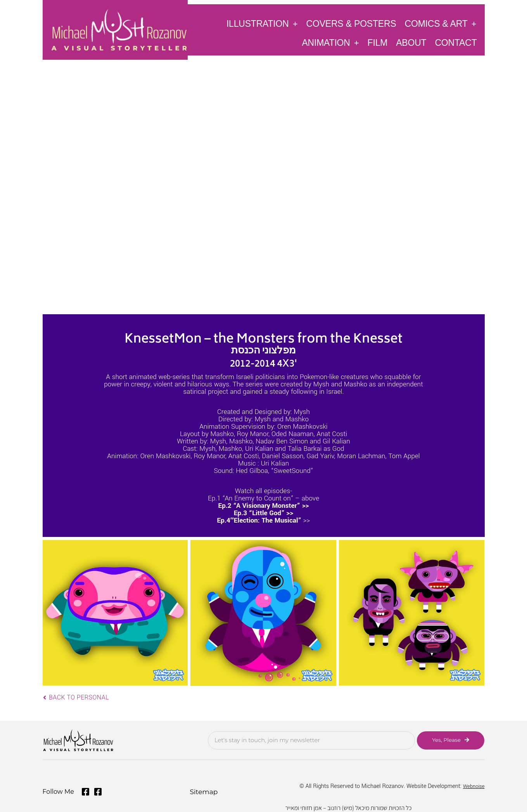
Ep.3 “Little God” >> (263, 513)
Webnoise (472, 785)
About (411, 43)
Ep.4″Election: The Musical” (259, 520)
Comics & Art (441, 23)
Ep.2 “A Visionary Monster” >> (263, 506)
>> (306, 520)
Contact (456, 43)
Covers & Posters (351, 24)
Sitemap (203, 790)
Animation (330, 42)
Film (378, 43)
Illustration (262, 23)
